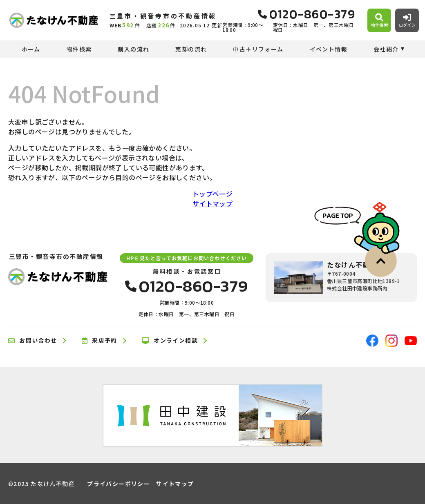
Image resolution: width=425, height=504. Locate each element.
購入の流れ (133, 49)
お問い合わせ (33, 341)
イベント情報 (329, 49)
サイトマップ (212, 203)
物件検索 (79, 49)
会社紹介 (386, 49)
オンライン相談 (170, 341)
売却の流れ (191, 49)
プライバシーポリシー (119, 484)
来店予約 (100, 341)
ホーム (31, 49)
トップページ (212, 194)
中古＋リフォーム (258, 49)
